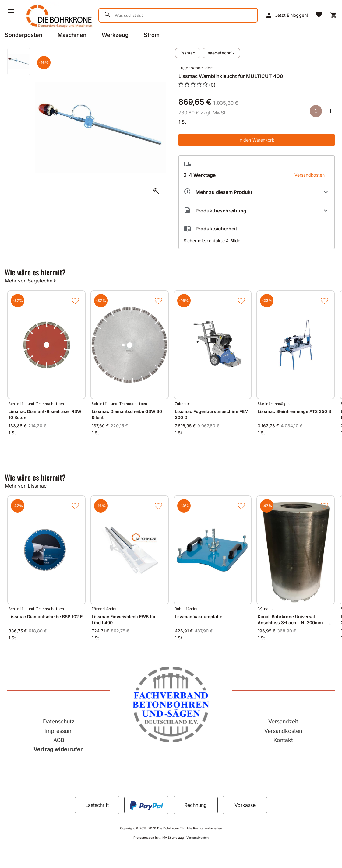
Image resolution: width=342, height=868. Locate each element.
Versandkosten (283, 731)
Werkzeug (115, 35)
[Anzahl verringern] (301, 111)
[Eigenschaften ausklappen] (257, 192)
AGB (59, 740)
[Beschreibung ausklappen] (257, 211)
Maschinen (72, 35)
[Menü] (11, 11)
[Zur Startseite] (58, 29)
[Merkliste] (319, 15)
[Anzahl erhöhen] (330, 111)
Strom (152, 35)
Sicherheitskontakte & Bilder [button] (213, 241)
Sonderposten (24, 35)
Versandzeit (283, 721)
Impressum (59, 731)
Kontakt (283, 740)
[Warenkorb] (333, 15)
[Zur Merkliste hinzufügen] (75, 301)
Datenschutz (59, 721)
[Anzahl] (316, 111)
